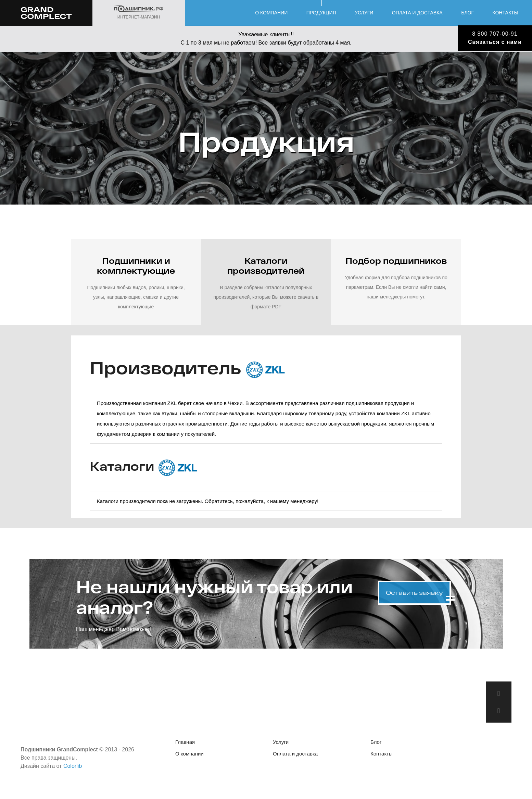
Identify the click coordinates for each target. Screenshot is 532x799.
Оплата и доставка (417, 13)
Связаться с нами (495, 42)
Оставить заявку (414, 593)
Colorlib (73, 766)
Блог (467, 13)
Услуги (364, 13)
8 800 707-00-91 (495, 34)
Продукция (321, 13)
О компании (271, 13)
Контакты (505, 13)
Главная (185, 742)
